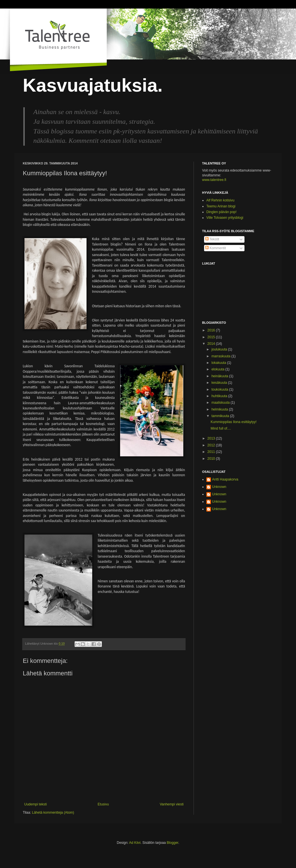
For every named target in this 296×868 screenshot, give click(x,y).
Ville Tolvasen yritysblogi (225, 218)
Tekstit (212, 239)
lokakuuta (219, 363)
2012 (212, 445)
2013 (212, 438)
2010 (212, 459)
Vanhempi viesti (172, 804)
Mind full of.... (221, 428)
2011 (212, 452)
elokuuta (218, 369)
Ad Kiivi (135, 843)
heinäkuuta (220, 376)
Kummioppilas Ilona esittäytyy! (234, 422)
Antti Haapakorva (225, 479)
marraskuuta (221, 356)
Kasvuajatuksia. (93, 85)
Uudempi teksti (35, 804)
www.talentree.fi (214, 180)
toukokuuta (220, 389)
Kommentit (216, 248)
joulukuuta (220, 349)
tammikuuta (221, 416)
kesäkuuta (220, 383)
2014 (212, 344)
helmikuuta (220, 409)
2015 (212, 337)
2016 (212, 330)
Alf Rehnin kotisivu (220, 200)
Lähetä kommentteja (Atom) (53, 813)
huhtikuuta (220, 396)
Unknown (219, 487)
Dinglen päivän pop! (221, 212)
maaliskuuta (221, 403)
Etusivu (103, 804)
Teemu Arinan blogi (221, 206)
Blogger (173, 843)
